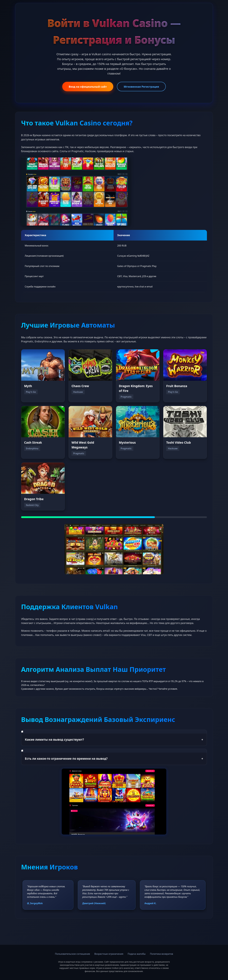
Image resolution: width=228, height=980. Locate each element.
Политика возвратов (161, 954)
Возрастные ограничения (109, 954)
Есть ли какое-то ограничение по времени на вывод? (114, 759)
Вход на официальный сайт (88, 87)
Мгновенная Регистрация (141, 87)
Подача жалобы (137, 954)
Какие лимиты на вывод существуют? (114, 740)
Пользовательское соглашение (72, 954)
